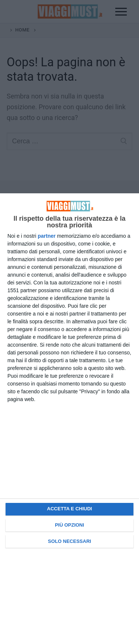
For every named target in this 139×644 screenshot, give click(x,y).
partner (47, 236)
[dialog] (69, 419)
